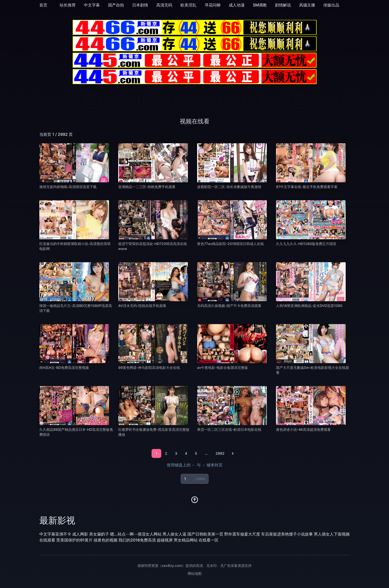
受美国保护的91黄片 (74, 540)
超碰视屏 (165, 540)
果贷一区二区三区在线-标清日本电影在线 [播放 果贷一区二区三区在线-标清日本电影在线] (229, 429)
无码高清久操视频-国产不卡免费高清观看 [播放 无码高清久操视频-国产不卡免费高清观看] (229, 306)
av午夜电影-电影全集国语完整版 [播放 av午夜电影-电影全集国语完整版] (222, 367)
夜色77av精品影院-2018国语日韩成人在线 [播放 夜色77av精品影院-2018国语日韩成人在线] (230, 244)
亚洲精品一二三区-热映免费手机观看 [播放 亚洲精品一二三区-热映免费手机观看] (147, 187)
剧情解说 (283, 5)
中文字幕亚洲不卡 (55, 534)
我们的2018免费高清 (137, 540)
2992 (220, 453)
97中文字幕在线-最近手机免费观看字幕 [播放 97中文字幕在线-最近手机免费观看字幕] (307, 187)
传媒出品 (331, 5)
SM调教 (260, 5)
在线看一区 (209, 540)
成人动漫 (237, 5)
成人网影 (80, 534)
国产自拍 (116, 5)
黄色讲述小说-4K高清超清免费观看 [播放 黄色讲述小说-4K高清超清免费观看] (303, 429)
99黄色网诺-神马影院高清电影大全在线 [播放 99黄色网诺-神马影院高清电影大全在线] (149, 367)
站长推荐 (68, 5)
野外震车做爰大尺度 (242, 534)
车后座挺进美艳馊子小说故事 (287, 534)
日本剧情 (140, 5)
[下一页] (233, 453)
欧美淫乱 (188, 5)
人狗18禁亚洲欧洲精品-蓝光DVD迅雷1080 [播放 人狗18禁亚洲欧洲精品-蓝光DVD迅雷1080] (309, 306)
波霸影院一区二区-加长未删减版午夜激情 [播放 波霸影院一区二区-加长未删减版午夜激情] (229, 187)
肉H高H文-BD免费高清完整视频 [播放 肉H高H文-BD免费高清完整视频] (64, 367)
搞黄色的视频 (106, 540)
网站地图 (195, 573)
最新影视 (57, 520)
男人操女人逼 (174, 534)
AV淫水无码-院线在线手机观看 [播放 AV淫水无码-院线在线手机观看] (142, 306)
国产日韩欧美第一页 (205, 534)
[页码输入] (195, 479)
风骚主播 (307, 5)
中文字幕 (92, 5)
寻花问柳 (213, 5)
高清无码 (164, 5)
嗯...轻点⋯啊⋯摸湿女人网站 (136, 534)
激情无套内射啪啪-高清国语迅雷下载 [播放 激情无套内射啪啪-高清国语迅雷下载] (68, 187)
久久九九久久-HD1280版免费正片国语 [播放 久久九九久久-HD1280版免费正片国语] (306, 244)
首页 (43, 5)
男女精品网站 (186, 540)
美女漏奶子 (99, 534)
